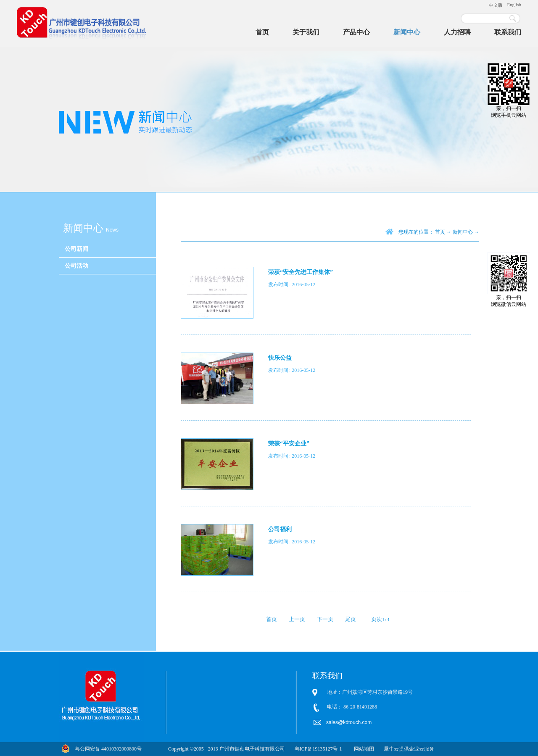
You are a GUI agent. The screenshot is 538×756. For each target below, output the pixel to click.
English (514, 5)
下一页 (325, 619)
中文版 (496, 5)
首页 (262, 32)
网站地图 (363, 749)
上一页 (297, 619)
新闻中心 (463, 232)
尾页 (351, 619)
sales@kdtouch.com (350, 722)
